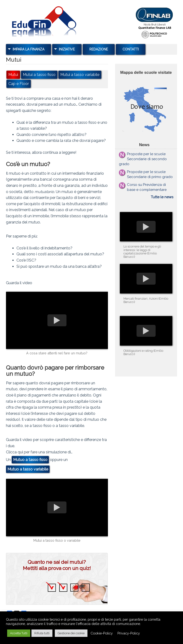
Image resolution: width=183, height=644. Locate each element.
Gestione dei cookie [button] (71, 633)
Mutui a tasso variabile (80, 75)
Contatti (131, 49)
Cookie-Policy (102, 633)
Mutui (13, 75)
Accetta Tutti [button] (19, 633)
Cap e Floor (19, 84)
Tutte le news (162, 197)
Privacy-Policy (129, 633)
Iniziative (67, 49)
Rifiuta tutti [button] (42, 633)
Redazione (99, 49)
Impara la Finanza (28, 49)
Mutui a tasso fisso (39, 75)
